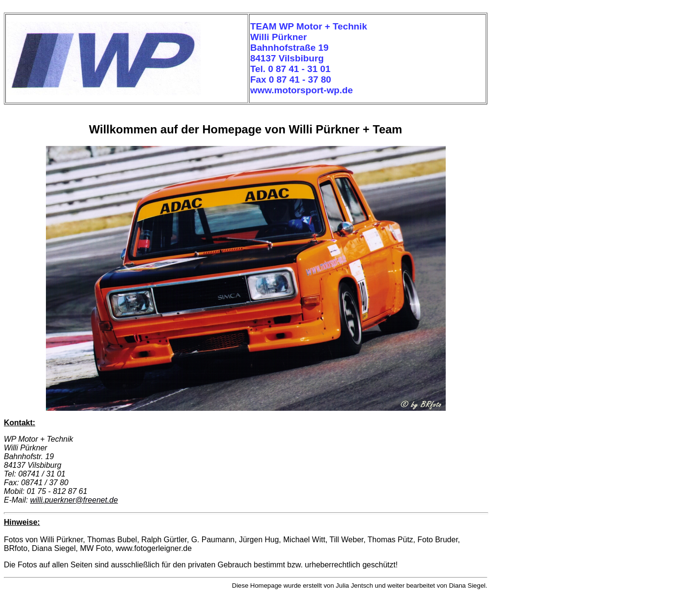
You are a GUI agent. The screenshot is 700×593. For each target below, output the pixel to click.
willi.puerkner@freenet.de (74, 500)
